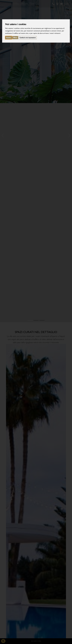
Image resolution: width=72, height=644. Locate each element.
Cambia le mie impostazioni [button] (28, 38)
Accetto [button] (9, 38)
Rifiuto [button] (15, 38)
